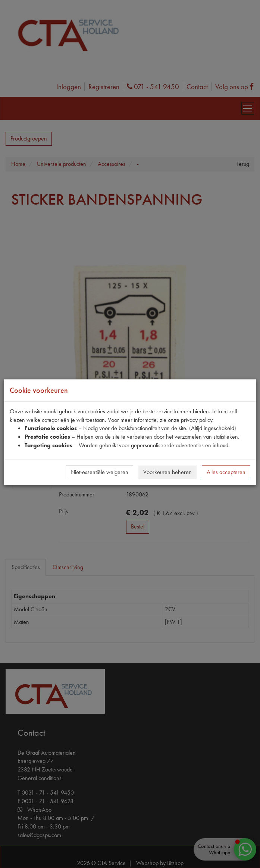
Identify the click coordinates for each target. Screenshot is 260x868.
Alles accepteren (226, 472)
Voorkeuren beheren (167, 472)
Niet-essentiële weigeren (99, 472)
